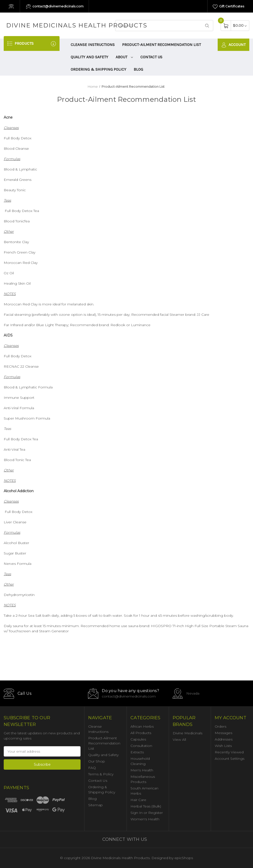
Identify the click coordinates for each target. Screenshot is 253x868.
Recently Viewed (229, 752)
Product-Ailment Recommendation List (161, 45)
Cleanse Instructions (93, 45)
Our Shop (97, 761)
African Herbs (142, 726)
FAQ (92, 768)
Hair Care (138, 800)
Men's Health (142, 770)
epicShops (184, 858)
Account (233, 45)
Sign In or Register (147, 813)
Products (32, 44)
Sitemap (95, 805)
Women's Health (145, 819)
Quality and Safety (89, 57)
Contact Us (151, 57)
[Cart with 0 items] (240, 25)
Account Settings (230, 759)
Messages (223, 733)
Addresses (224, 739)
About (124, 57)
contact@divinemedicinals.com (55, 7)
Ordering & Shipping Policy (98, 69)
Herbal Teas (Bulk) (146, 806)
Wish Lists (223, 746)
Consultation (141, 746)
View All (179, 740)
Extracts (137, 752)
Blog (138, 69)
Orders (221, 726)
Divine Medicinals (188, 733)
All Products (141, 733)
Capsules (138, 739)
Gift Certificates (228, 7)
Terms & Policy (101, 774)
